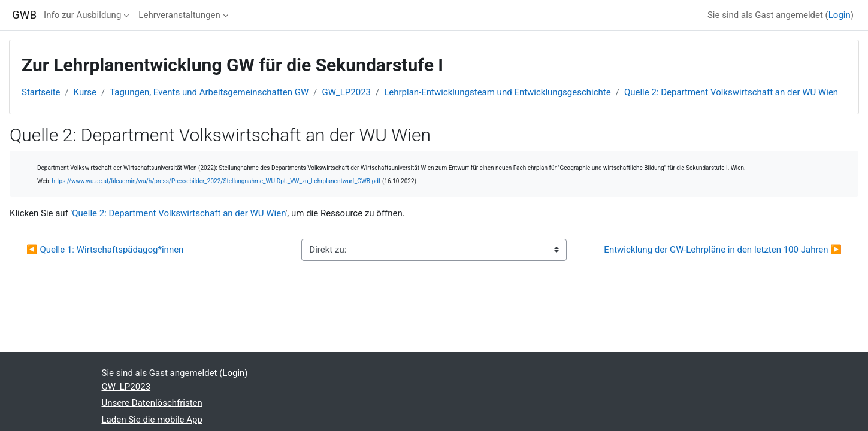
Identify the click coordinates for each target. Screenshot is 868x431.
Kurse (85, 92)
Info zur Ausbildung (82, 15)
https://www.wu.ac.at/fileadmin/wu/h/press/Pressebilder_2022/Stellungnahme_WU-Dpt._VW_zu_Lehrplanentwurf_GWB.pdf (217, 181)
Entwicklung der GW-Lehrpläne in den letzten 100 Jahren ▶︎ (723, 250)
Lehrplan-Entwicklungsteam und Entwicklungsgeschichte (497, 92)
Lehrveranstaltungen (179, 15)
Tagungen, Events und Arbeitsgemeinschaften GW (209, 92)
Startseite (41, 92)
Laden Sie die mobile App (152, 420)
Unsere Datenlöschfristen (152, 403)
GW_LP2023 (346, 92)
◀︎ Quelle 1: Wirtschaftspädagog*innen (106, 250)
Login (840, 15)
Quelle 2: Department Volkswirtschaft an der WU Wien (731, 92)
